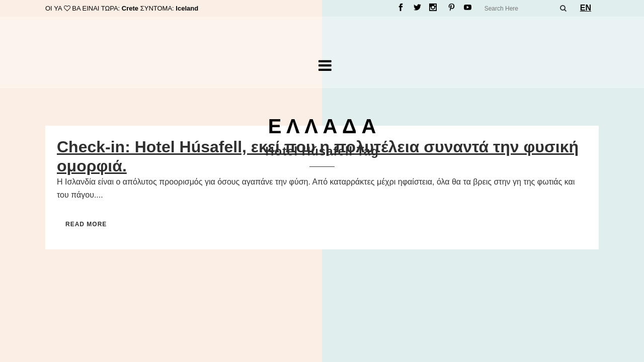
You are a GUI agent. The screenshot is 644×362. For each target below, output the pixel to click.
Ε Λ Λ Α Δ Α (322, 126)
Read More (86, 224)
